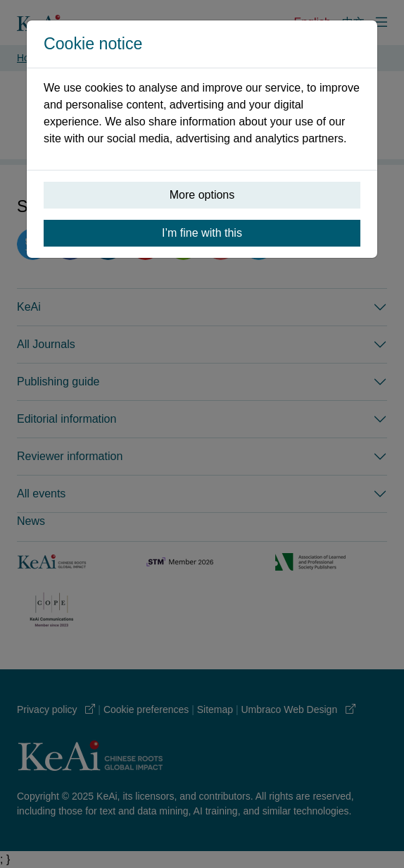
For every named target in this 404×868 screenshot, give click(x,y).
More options (202, 195)
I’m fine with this (202, 233)
